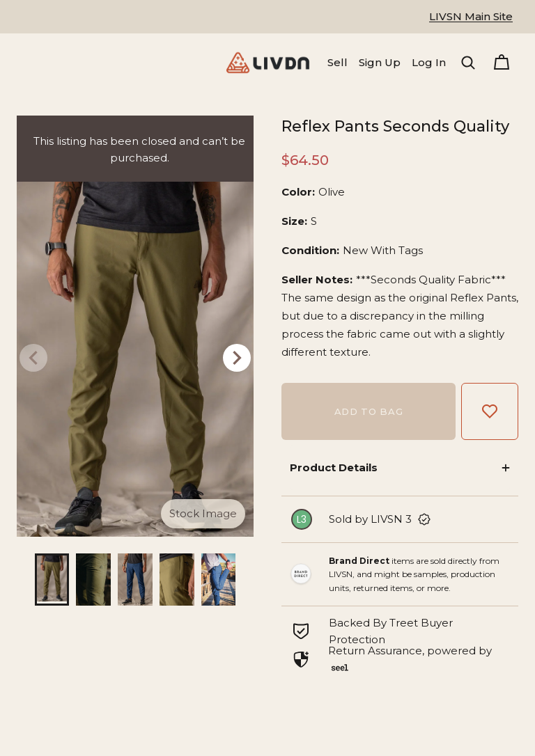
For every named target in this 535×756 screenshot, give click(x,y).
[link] (400, 519)
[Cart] (502, 63)
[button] (468, 63)
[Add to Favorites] (490, 411)
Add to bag (369, 411)
